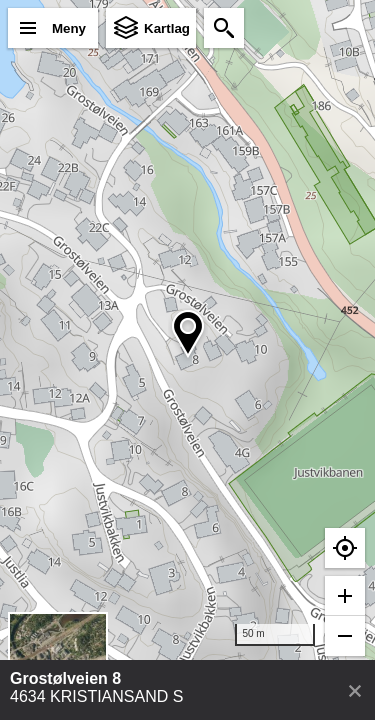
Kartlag (167, 28)
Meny (69, 28)
